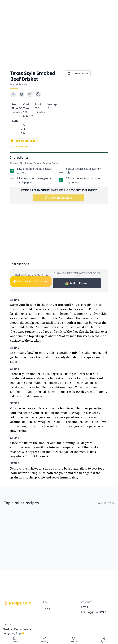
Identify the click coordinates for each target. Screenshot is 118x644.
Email (85, 607)
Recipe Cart (20, 603)
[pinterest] (22, 94)
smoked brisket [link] (20, 147)
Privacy (46, 608)
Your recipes (82, 73)
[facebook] (13, 94)
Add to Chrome (77, 283)
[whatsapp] (38, 94)
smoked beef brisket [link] (27, 141)
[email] (30, 94)
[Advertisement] (59, 38)
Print (99, 74)
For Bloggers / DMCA (94, 612)
